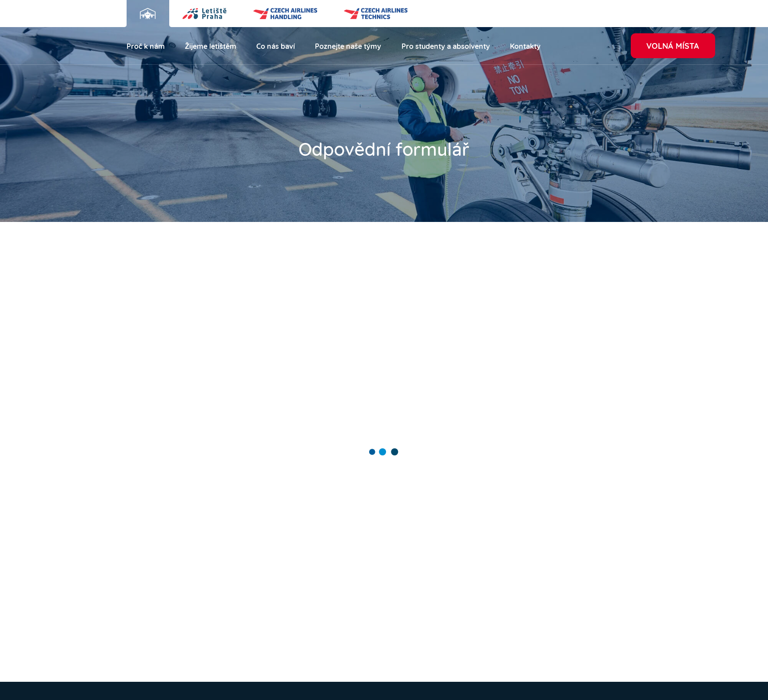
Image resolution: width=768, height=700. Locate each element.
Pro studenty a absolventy (446, 45)
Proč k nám (146, 45)
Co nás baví (276, 45)
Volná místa (673, 45)
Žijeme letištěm (211, 45)
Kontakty (525, 45)
